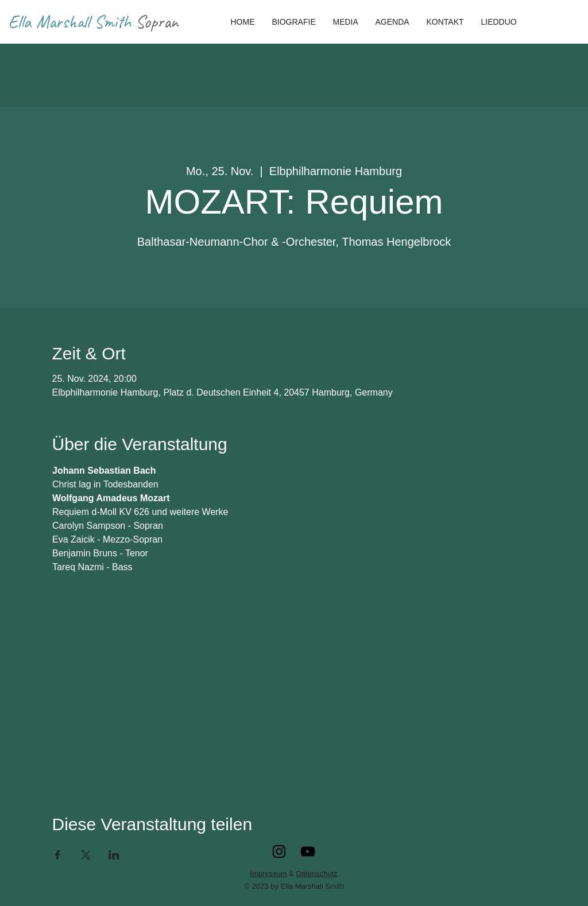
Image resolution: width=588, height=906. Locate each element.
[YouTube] (308, 851)
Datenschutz (316, 874)
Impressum (268, 874)
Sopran (157, 22)
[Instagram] (279, 851)
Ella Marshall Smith (72, 22)
